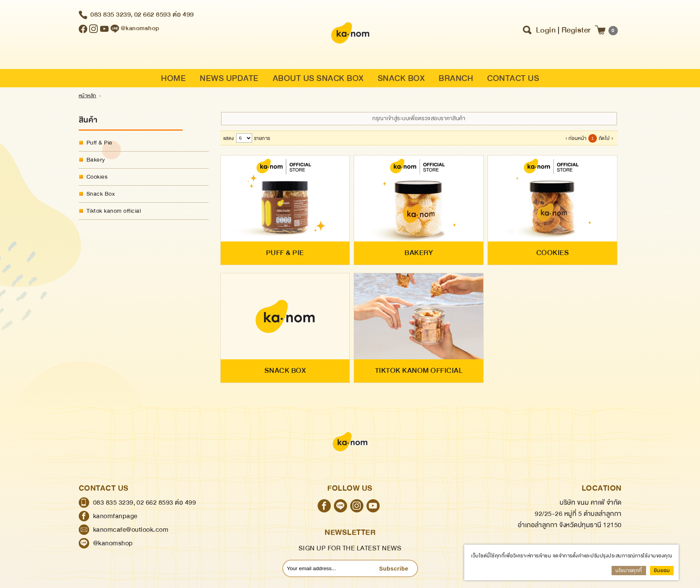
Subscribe (394, 574)
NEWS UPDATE (229, 79)
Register (576, 31)
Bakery (96, 160)
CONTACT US (513, 79)
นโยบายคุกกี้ (629, 571)
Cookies (97, 177)
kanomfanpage (115, 522)
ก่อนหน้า (578, 138)
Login (546, 31)
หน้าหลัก (88, 96)
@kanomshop (113, 549)
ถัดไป (604, 138)
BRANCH (456, 79)
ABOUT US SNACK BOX (318, 79)
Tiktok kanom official (114, 211)
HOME (173, 79)
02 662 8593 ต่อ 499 (164, 15)
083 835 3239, (112, 15)
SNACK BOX (401, 79)
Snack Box (101, 194)
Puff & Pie (99, 143)
